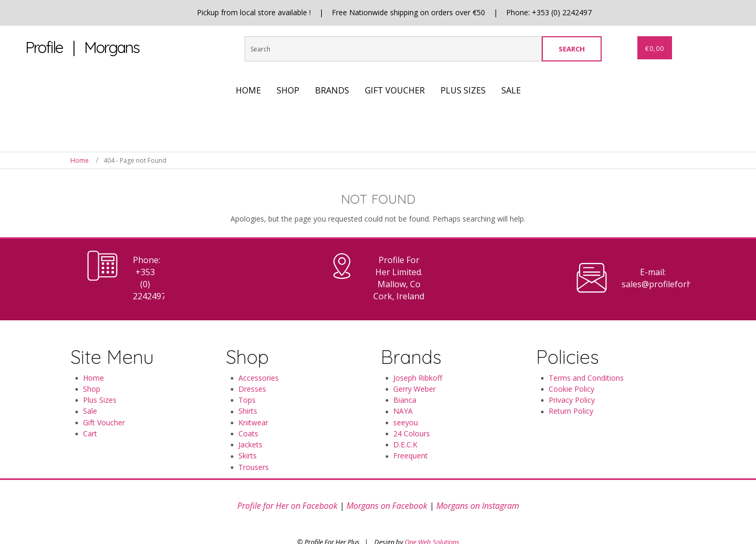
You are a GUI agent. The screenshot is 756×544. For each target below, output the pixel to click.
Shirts (248, 387)
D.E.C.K (405, 420)
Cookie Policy (571, 365)
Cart (90, 409)
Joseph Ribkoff (418, 354)
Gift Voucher (104, 398)
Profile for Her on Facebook (287, 482)
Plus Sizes (100, 376)
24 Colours (412, 409)
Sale (90, 387)
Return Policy (571, 387)
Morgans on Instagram (478, 482)
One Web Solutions (432, 518)
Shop (92, 365)
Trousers (254, 443)
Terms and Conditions (586, 354)
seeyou (406, 398)
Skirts (248, 432)
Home (80, 160)
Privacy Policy (572, 376)
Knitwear (253, 398)
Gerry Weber (414, 365)
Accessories (259, 354)
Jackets (250, 420)
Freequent (411, 432)
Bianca (405, 376)
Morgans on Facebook (387, 482)
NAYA (403, 387)
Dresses (252, 365)
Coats (248, 409)
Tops (247, 376)
